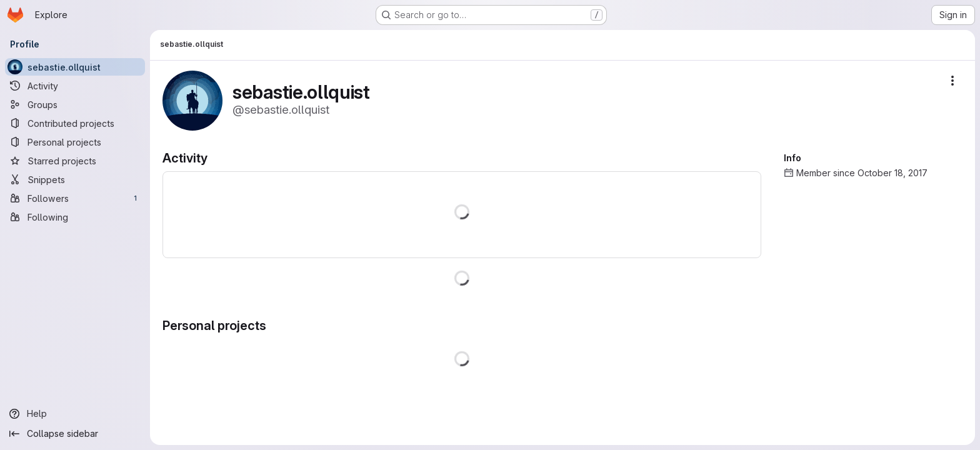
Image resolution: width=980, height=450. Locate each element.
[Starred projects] (75, 161)
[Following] (75, 217)
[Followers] (75, 198)
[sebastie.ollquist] (75, 67)
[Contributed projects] (75, 123)
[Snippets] (75, 179)
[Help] (75, 414)
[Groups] (75, 104)
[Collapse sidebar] (75, 434)
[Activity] (75, 86)
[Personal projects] (75, 142)
